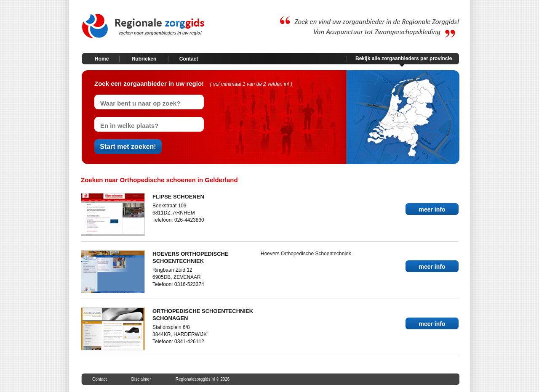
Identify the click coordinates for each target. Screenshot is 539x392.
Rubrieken (144, 59)
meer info (432, 209)
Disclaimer (141, 379)
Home (102, 59)
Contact (189, 59)
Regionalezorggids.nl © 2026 (203, 379)
